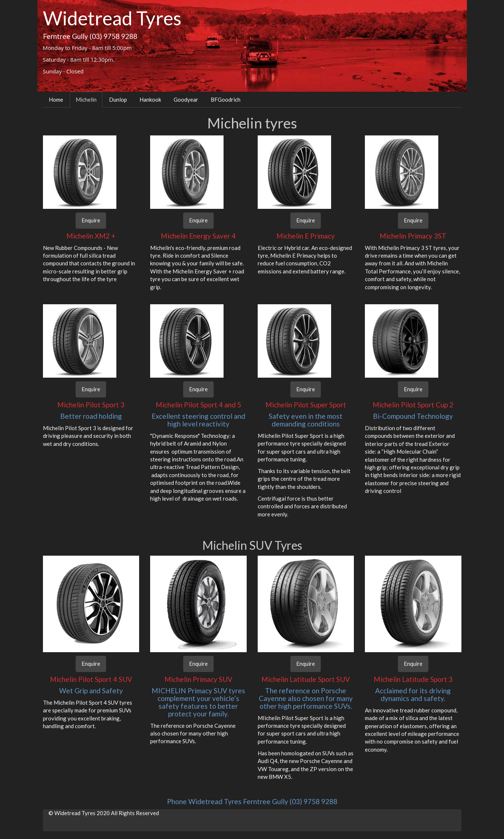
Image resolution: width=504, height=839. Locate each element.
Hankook (150, 99)
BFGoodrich (226, 99)
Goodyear (186, 99)
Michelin (86, 99)
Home (56, 99)
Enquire (91, 220)
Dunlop (118, 99)
